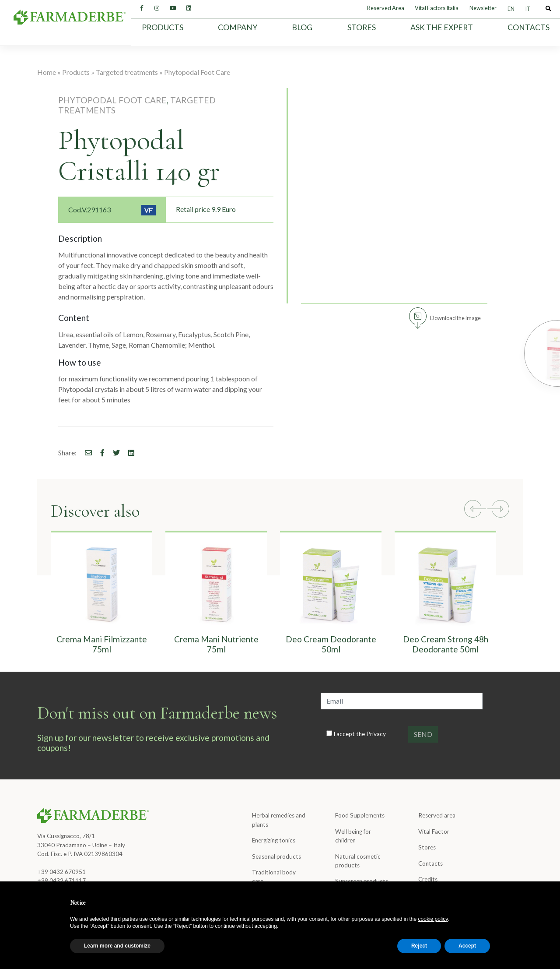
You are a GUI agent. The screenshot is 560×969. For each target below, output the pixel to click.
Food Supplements (360, 815)
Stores (362, 27)
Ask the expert (442, 27)
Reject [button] (419, 946)
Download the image (455, 318)
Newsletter (483, 8)
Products (163, 27)
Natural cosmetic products (358, 861)
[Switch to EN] (511, 9)
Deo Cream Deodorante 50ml (331, 644)
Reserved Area (386, 8)
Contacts (528, 27)
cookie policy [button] (433, 919)
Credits (428, 879)
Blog (302, 27)
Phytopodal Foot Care (197, 72)
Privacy (376, 734)
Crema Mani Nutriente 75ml (216, 644)
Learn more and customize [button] (117, 946)
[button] (475, 510)
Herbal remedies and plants (279, 820)
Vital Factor (434, 832)
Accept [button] (467, 946)
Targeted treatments (127, 72)
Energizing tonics (274, 840)
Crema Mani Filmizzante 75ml (102, 644)
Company (238, 27)
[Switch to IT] (528, 9)
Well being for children (353, 836)
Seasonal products (276, 856)
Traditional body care (274, 877)
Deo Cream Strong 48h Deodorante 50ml (446, 644)
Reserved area (437, 815)
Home (47, 72)
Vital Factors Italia (437, 8)
